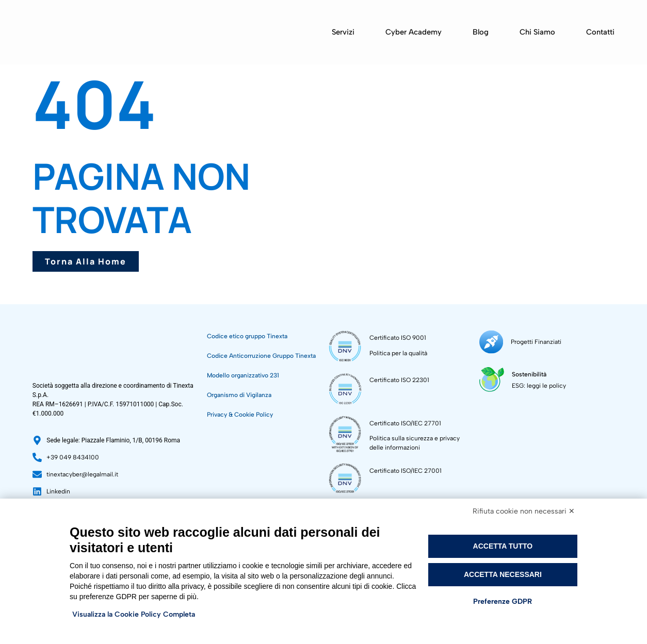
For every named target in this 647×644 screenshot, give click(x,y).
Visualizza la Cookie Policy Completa (134, 614)
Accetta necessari (503, 574)
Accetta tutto (503, 546)
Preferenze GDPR (503, 601)
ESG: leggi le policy (537, 383)
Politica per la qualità (398, 353)
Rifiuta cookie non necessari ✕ (524, 511)
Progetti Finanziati (535, 341)
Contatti (600, 32)
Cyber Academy (414, 32)
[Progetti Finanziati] (490, 341)
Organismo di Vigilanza (239, 395)
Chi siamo (537, 32)
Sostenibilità (528, 372)
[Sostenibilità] (491, 377)
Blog (481, 32)
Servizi (343, 32)
